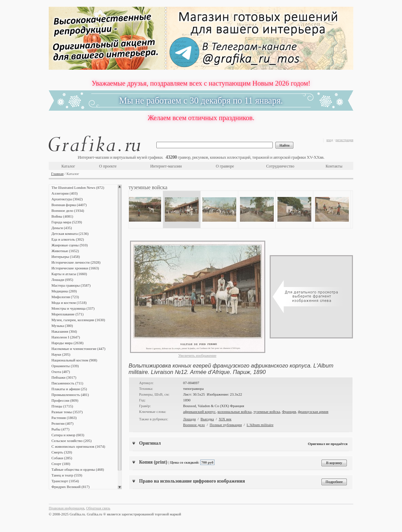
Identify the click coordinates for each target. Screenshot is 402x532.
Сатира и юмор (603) (68, 435)
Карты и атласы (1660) (69, 274)
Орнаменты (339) (65, 366)
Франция (289, 412)
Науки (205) (61, 354)
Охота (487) (61, 372)
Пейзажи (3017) (64, 377)
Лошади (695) (62, 280)
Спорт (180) (61, 464)
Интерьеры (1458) (66, 257)
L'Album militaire (260, 425)
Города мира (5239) (67, 222)
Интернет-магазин (166, 166)
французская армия (313, 412)
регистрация (344, 140)
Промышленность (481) (70, 395)
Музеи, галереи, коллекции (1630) (78, 320)
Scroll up (120, 186)
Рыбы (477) (60, 429)
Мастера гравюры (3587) (71, 285)
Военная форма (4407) (69, 205)
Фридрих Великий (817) (71, 487)
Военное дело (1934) (68, 210)
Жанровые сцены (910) (70, 245)
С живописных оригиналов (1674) (78, 446)
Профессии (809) (65, 400)
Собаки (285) (62, 458)
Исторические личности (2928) (76, 262)
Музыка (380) (62, 326)
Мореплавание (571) (68, 314)
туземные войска (267, 412)
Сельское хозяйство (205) (72, 441)
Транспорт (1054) (65, 481)
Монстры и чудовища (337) (73, 308)
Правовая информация (66, 508)
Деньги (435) (62, 228)
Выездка (207, 419)
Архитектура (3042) (67, 199)
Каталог (68, 166)
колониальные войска (235, 412)
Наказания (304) (64, 331)
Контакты (334, 166)
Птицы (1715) (62, 406)
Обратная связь (98, 508)
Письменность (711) (67, 383)
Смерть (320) (62, 452)
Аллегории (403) (64, 193)
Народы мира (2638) (68, 343)
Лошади (189, 419)
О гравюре (225, 166)
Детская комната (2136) (70, 234)
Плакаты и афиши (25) (69, 389)
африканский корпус (199, 412)
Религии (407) (62, 423)
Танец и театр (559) (67, 475)
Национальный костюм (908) (74, 360)
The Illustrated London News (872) (78, 187)
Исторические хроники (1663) (75, 268)
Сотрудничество (280, 166)
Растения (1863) (64, 418)
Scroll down (120, 487)
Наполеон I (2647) (66, 337)
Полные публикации (226, 425)
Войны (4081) (62, 216)
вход (330, 140)
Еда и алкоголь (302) (68, 239)
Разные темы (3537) (67, 412)
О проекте (108, 166)
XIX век (225, 419)
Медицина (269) (64, 291)
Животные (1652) (65, 251)
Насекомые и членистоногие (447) (78, 349)
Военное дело (194, 425)
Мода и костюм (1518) (69, 303)
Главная (57, 174)
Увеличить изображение (197, 355)
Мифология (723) (65, 297)
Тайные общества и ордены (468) (78, 469)
